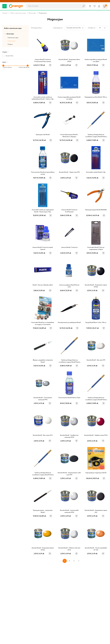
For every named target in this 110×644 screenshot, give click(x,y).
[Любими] (95, 6)
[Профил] (99, 6)
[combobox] (53, 6)
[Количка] (105, 6)
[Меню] (5, 6)
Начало (5, 13)
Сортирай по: (58, 28)
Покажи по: (92, 28)
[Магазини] (90, 6)
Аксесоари (32, 13)
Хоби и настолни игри (18, 13)
